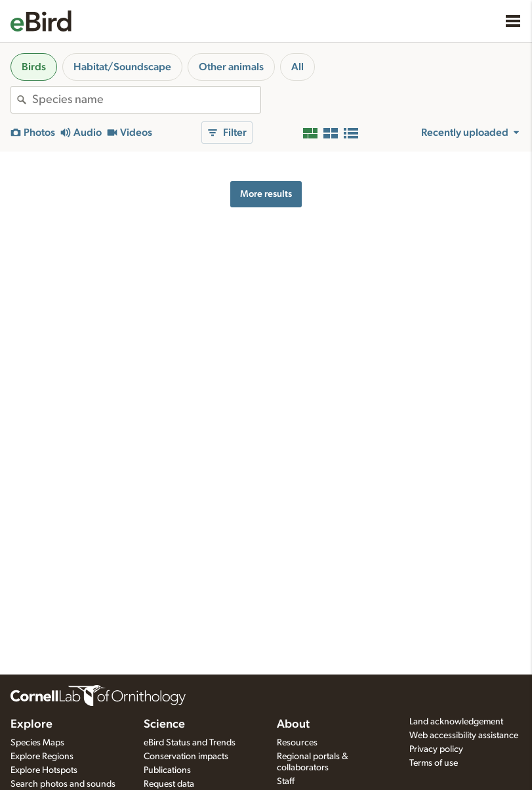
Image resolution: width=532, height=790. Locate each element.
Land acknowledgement (456, 722)
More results (266, 194)
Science (164, 724)
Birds (34, 67)
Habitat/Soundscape (122, 67)
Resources (297, 743)
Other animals (231, 67)
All (297, 67)
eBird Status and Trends (190, 743)
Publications (167, 770)
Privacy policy (436, 749)
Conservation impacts (186, 757)
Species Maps (37, 743)
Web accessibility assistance (464, 736)
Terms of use (434, 763)
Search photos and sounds (63, 784)
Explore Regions (42, 757)
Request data (169, 784)
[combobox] (146, 100)
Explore (31, 724)
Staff (286, 781)
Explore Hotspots (44, 770)
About (293, 724)
